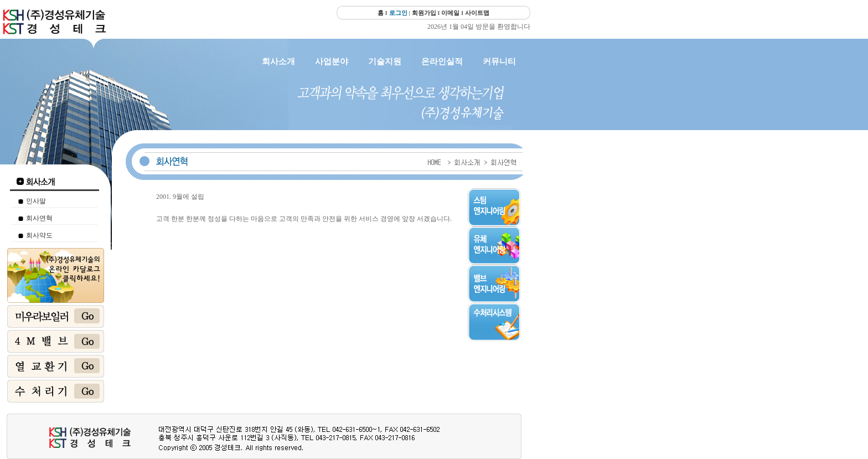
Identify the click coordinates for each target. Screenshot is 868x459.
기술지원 (385, 61)
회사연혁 (39, 218)
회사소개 (278, 61)
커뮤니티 (499, 61)
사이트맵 (477, 13)
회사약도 (39, 235)
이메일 (450, 13)
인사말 (36, 201)
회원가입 (424, 13)
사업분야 (332, 61)
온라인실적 (442, 61)
